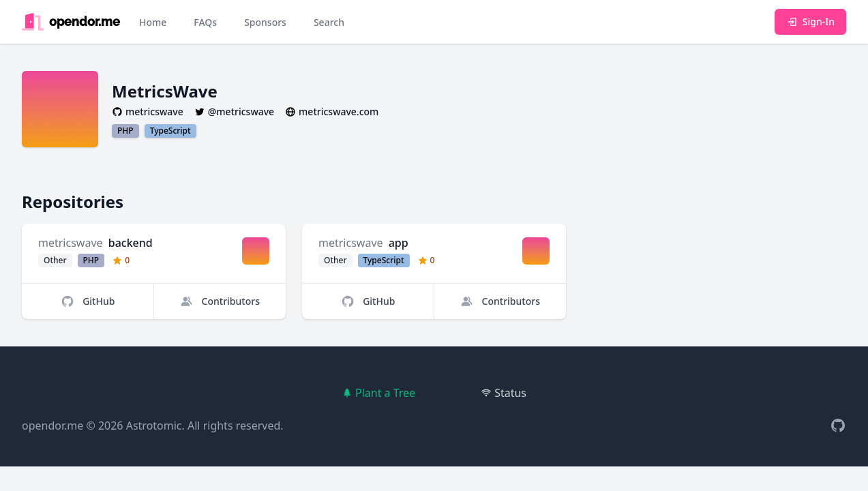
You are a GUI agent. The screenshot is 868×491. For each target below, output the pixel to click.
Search (329, 22)
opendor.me (53, 426)
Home (153, 22)
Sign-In (810, 21)
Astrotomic (154, 426)
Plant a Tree (378, 393)
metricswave (71, 243)
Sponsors (265, 22)
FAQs (205, 22)
